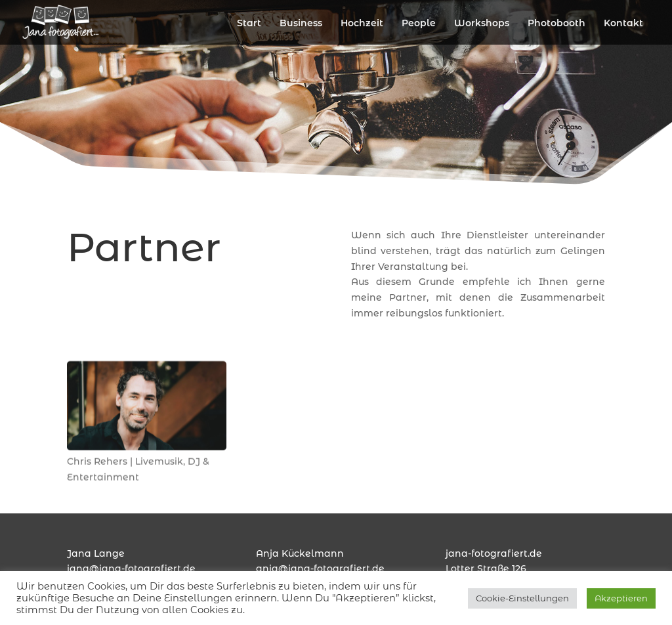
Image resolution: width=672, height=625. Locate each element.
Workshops (482, 23)
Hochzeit (362, 23)
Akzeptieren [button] (621, 598)
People (419, 23)
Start (249, 23)
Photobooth (556, 23)
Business (301, 23)
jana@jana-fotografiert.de (131, 569)
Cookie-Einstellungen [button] (522, 598)
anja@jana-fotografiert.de (320, 569)
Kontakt (623, 23)
